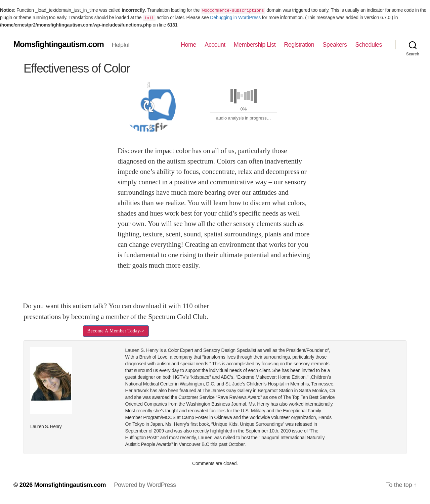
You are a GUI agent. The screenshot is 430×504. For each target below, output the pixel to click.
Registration (299, 45)
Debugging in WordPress (235, 17)
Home (188, 45)
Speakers (335, 45)
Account (215, 45)
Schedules (369, 45)
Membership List (255, 45)
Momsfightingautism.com (59, 44)
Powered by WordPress (145, 485)
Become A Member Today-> (116, 331)
